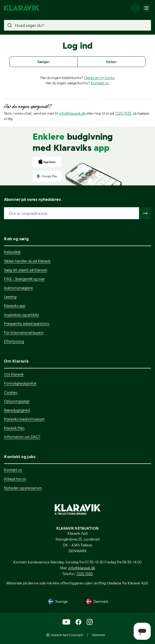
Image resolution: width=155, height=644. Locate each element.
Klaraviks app (15, 306)
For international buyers (24, 333)
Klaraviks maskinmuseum (24, 419)
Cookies (11, 392)
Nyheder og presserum (23, 488)
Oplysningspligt (17, 401)
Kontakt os (100, 83)
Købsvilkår (12, 252)
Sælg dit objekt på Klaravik (26, 270)
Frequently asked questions (27, 323)
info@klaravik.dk (72, 113)
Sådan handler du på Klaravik (27, 261)
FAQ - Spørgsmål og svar (24, 279)
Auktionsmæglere (19, 288)
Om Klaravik (14, 374)
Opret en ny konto (99, 78)
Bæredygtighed (17, 410)
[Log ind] (135, 8)
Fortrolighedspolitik (20, 383)
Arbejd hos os (15, 479)
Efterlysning (14, 341)
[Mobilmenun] (146, 8)
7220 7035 (123, 113)
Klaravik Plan (14, 428)
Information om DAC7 (22, 437)
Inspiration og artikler (22, 315)
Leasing (10, 297)
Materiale (99, 635)
